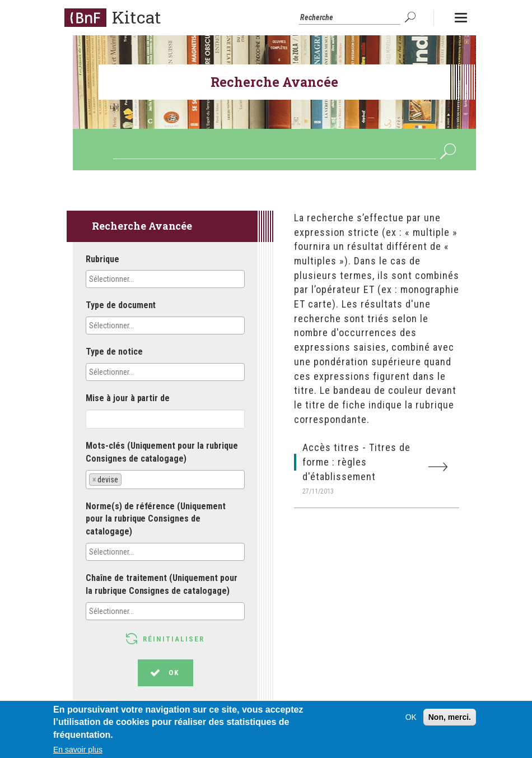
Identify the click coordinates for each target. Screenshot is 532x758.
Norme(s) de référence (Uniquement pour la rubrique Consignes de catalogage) (156, 519)
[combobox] (165, 279)
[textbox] (138, 279)
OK (412, 17)
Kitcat (137, 17)
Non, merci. (450, 723)
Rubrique (102, 259)
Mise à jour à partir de (128, 398)
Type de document (121, 305)
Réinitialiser (174, 639)
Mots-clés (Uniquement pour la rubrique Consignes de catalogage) (162, 452)
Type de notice (114, 352)
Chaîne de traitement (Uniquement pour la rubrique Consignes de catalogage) (162, 584)
